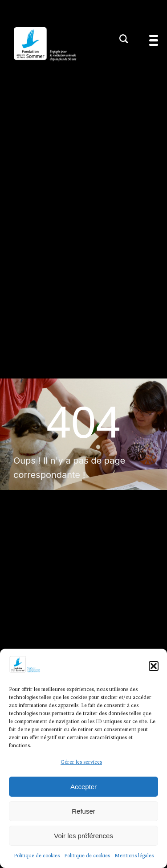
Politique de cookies (37, 856)
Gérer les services (81, 762)
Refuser (83, 811)
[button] (154, 666)
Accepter (83, 787)
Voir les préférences (83, 836)
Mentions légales (134, 856)
